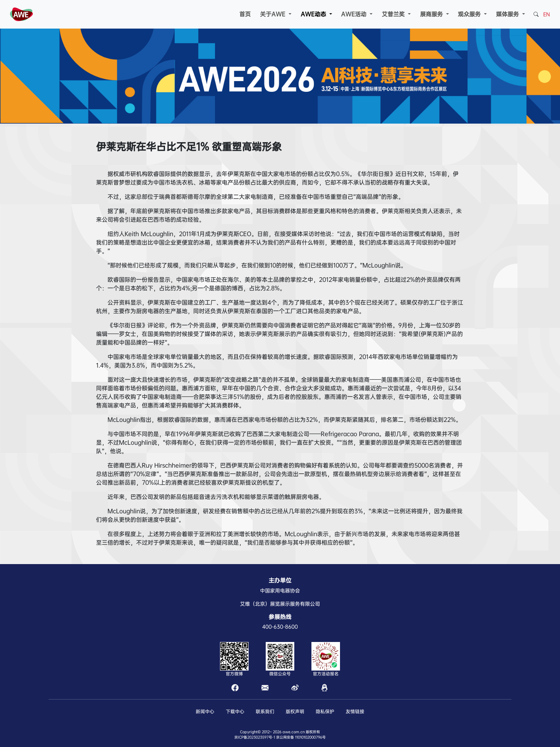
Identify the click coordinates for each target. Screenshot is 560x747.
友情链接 (355, 711)
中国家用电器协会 (280, 591)
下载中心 (235, 711)
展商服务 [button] (432, 14)
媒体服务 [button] (508, 14)
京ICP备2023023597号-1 (255, 737)
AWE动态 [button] (314, 14)
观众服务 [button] (470, 14)
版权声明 (295, 711)
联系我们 (265, 711)
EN (547, 14)
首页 (245, 14)
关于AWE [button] (274, 14)
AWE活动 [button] (355, 14)
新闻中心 (205, 711)
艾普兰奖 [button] (394, 14)
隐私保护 (325, 711)
